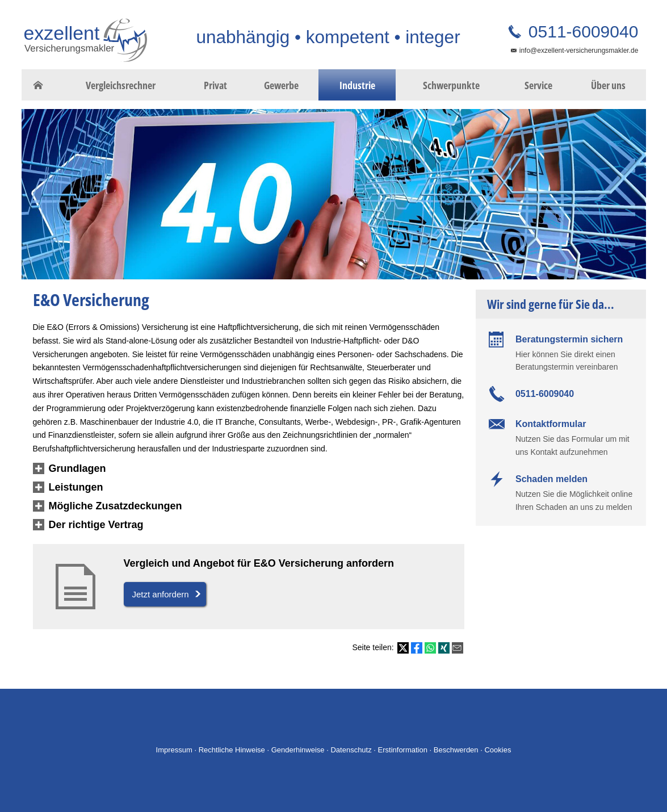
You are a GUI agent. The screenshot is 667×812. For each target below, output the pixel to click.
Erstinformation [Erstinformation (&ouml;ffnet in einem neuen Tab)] (403, 750)
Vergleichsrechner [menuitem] (121, 85)
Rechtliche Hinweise (232, 750)
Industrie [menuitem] (357, 85)
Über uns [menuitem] (608, 85)
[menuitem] (38, 85)
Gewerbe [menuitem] (281, 85)
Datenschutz (351, 750)
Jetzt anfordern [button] (161, 594)
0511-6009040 (581, 32)
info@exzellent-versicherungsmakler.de (579, 51)
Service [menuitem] (538, 85)
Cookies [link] (498, 750)
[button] (77, 469)
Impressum (174, 750)
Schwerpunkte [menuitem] (451, 85)
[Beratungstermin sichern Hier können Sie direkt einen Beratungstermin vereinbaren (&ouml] (561, 352)
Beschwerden (456, 750)
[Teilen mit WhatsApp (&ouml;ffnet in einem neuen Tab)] (430, 648)
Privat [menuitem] (215, 85)
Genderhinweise (298, 750)
